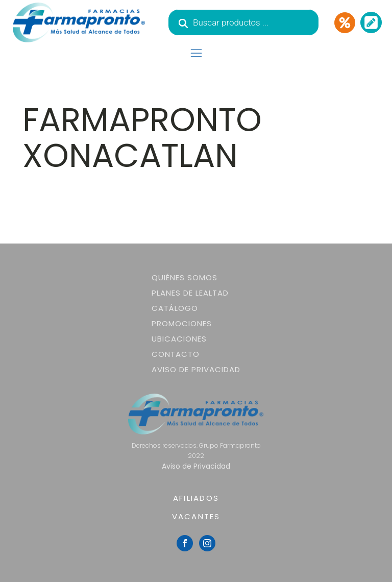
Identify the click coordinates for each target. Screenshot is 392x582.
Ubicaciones (179, 339)
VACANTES (196, 516)
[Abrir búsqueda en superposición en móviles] (243, 22)
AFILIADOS (196, 498)
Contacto (176, 354)
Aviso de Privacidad (196, 369)
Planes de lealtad (190, 293)
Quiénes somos (185, 277)
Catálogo (175, 308)
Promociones (182, 323)
